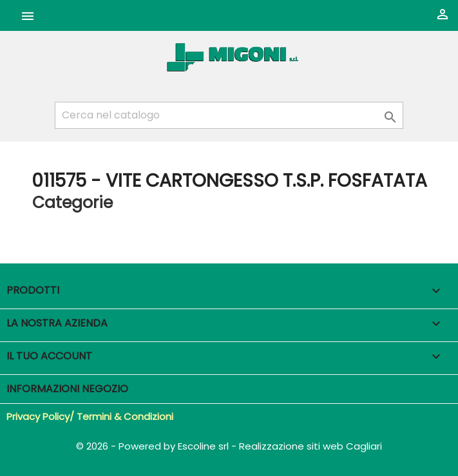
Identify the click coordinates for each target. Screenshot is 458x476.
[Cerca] (229, 115)
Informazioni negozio (67, 389)
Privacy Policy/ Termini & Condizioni (90, 416)
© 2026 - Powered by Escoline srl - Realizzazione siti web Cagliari (229, 446)
